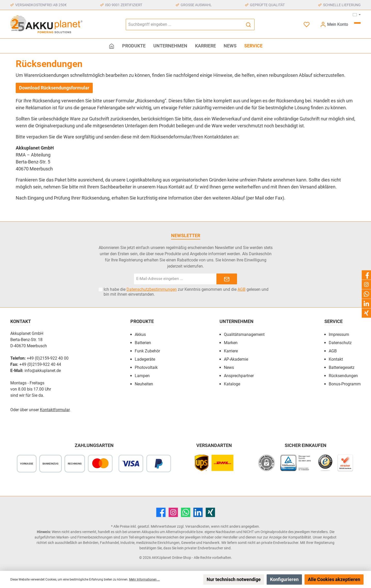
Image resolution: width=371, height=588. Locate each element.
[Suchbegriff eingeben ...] (184, 24)
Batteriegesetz (342, 367)
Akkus (140, 334)
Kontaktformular (55, 410)
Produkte (142, 321)
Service (334, 321)
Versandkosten (197, 526)
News (229, 367)
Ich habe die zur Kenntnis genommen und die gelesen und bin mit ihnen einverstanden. (186, 292)
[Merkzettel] (307, 24)
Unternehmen (237, 321)
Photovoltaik (146, 367)
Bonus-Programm (345, 384)
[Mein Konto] (334, 24)
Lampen (142, 376)
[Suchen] (248, 24)
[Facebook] (161, 512)
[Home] (112, 46)
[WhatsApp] (186, 512)
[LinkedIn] (198, 512)
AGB (242, 289)
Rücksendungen (343, 376)
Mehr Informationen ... (144, 579)
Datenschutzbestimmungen (152, 289)
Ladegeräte (145, 359)
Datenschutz (340, 343)
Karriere (231, 351)
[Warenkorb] (357, 23)
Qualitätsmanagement (244, 334)
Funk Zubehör (147, 351)
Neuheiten (144, 384)
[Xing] (210, 512)
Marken (231, 343)
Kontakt (336, 359)
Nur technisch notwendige (234, 579)
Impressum (339, 334)
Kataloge (232, 384)
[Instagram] (173, 512)
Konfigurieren (284, 579)
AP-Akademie (236, 359)
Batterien (143, 343)
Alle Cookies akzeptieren (334, 579)
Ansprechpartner (239, 376)
